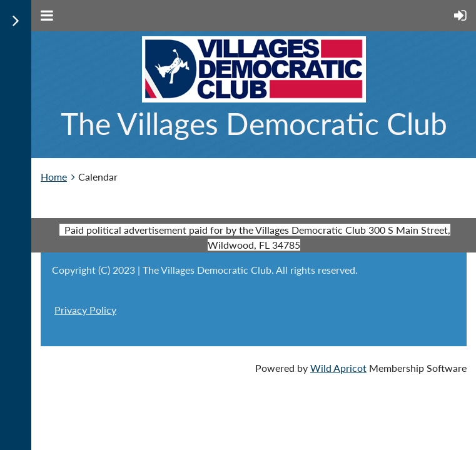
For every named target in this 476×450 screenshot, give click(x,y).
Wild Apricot (338, 368)
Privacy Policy (85, 310)
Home (54, 177)
